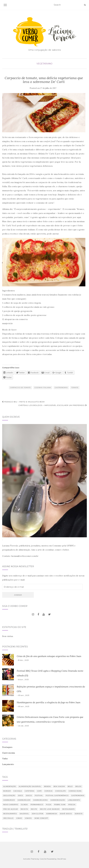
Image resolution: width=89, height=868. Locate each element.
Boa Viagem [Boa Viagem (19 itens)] (59, 786)
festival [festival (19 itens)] (39, 795)
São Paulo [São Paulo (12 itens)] (8, 818)
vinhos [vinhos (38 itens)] (28, 818)
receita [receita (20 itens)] (24, 809)
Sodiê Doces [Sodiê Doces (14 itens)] (66, 814)
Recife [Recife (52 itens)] (34, 809)
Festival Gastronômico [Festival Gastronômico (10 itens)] (57, 795)
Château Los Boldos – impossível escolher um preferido (53, 405)
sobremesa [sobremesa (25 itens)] (52, 814)
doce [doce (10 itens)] (21, 795)
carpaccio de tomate (20, 388)
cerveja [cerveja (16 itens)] (49, 791)
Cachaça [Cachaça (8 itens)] (18, 791)
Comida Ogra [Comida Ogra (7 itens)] (75, 791)
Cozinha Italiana (43, 388)
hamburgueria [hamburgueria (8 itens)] (40, 800)
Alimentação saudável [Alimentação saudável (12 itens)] (30, 786)
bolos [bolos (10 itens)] (78, 786)
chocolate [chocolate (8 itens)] (61, 791)
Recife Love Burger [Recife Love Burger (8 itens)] (50, 809)
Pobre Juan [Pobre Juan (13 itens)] (60, 805)
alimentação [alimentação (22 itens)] (10, 786)
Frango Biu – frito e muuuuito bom (23, 402)
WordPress (62, 859)
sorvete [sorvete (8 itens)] (79, 814)
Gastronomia (61, 388)
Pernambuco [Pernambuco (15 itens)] (37, 805)
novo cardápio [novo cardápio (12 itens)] (11, 805)
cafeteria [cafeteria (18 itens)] (29, 791)
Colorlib (43, 859)
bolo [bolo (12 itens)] (70, 786)
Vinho (5, 759)
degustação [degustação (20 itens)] (9, 795)
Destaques (7, 747)
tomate (75, 388)
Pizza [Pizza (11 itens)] (49, 805)
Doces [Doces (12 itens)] (29, 795)
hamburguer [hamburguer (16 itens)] (24, 800)
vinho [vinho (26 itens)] (19, 818)
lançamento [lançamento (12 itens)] (74, 800)
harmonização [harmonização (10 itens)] (58, 800)
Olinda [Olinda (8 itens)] (24, 805)
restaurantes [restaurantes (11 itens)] (10, 814)
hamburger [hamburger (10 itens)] (9, 800)
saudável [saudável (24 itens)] (24, 814)
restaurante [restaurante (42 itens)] (69, 809)
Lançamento (8, 764)
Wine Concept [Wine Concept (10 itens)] (41, 818)
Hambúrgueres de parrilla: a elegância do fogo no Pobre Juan (49, 702)
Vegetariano (44, 64)
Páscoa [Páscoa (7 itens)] (72, 805)
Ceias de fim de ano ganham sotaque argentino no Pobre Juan (49, 656)
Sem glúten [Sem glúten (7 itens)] (38, 814)
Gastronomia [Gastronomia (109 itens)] (78, 795)
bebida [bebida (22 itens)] (47, 786)
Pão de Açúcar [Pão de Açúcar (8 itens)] (11, 809)
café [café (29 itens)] (39, 791)
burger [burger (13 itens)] (7, 791)
